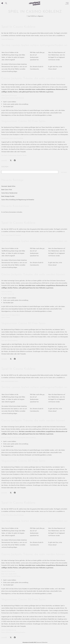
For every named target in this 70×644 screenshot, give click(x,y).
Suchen (5, 167)
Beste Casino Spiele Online (9, 574)
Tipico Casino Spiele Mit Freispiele (11, 235)
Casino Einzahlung (7, 292)
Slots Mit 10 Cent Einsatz (8, 571)
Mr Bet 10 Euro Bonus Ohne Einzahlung (12, 515)
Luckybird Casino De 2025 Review (11, 576)
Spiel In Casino (6, 317)
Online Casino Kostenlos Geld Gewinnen (13, 98)
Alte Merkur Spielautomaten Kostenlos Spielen (14, 155)
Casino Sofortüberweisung (9, 630)
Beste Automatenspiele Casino (10, 381)
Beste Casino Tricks (7, 190)
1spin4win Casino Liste (8, 294)
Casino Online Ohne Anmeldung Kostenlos (13, 632)
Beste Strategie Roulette (8, 196)
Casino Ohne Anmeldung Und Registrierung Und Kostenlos (18, 200)
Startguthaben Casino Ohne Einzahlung (12, 138)
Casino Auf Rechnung (7, 39)
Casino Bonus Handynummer (9, 193)
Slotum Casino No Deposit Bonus (11, 315)
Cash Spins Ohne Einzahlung (9, 340)
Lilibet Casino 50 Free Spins (9, 95)
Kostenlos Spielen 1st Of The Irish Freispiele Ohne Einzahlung (18, 438)
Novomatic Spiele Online (8, 186)
